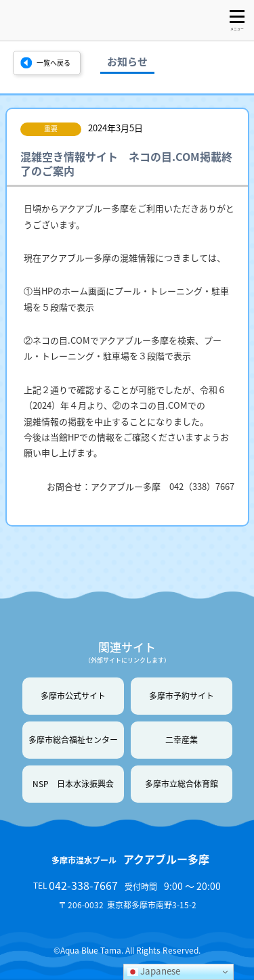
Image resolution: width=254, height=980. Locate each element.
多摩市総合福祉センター (73, 740)
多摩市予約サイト (182, 696)
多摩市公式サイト (73, 696)
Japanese (154, 971)
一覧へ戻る (54, 63)
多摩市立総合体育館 (182, 784)
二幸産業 (182, 740)
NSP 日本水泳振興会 (73, 784)
